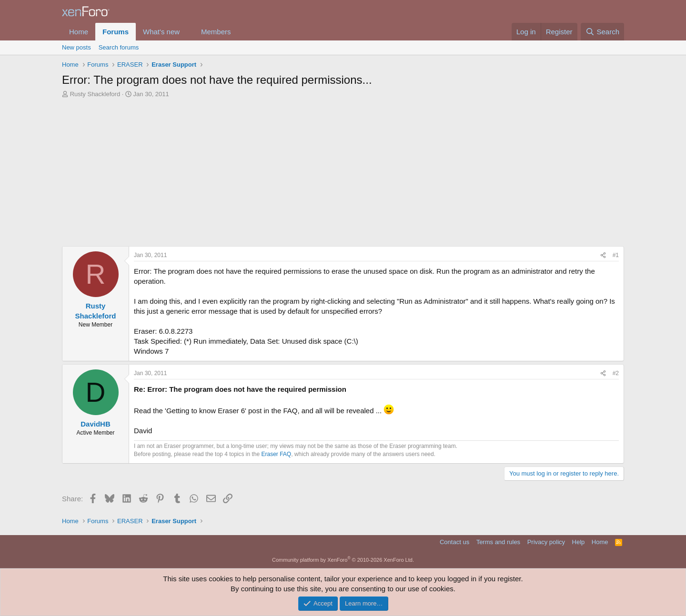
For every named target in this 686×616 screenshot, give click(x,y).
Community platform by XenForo (343, 560)
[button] (187, 32)
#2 (616, 373)
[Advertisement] (343, 170)
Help (579, 542)
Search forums (119, 47)
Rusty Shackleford (95, 94)
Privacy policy (546, 542)
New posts (76, 47)
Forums (116, 32)
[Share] (603, 255)
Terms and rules (498, 542)
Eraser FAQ (277, 454)
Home (79, 32)
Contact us (454, 542)
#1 (616, 255)
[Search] (602, 32)
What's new (161, 32)
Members (216, 32)
